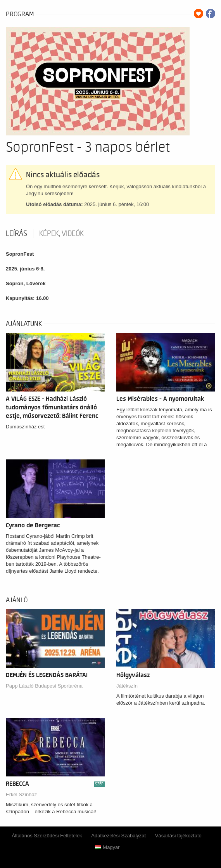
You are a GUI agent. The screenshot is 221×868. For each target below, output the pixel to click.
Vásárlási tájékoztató (178, 836)
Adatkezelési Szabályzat (118, 836)
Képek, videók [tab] (61, 234)
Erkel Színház (21, 794)
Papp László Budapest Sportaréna (44, 686)
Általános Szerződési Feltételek (47, 836)
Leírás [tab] (16, 234)
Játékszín (127, 686)
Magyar (107, 847)
